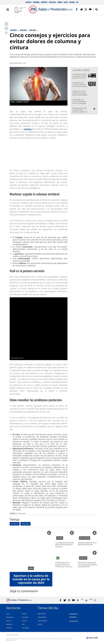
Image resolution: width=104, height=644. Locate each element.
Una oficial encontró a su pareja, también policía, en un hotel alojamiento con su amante (79, 78)
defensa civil (83, 558)
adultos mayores (85, 538)
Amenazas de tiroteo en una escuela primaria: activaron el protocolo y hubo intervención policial (80, 112)
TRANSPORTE (42, 617)
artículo (28, 129)
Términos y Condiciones (12, 635)
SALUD (40, 624)
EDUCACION (42, 614)
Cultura (72, 2)
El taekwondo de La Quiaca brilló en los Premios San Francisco (64, 565)
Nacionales (10, 617)
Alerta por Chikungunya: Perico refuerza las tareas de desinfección (88, 565)
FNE (77, 2)
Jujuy (8, 614)
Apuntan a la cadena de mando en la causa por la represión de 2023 (31, 579)
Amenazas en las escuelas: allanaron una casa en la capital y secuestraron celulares (80, 86)
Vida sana (25, 524)
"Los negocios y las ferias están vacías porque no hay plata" (65, 545)
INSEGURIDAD (42, 621)
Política (29, 2)
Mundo (60, 2)
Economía (36, 2)
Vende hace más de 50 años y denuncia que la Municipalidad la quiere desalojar (80, 94)
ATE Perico (60, 538)
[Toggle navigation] (8, 10)
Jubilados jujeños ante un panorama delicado (87, 544)
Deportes (44, 2)
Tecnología (26, 628)
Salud (66, 2)
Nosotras (15, 524)
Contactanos (74, 621)
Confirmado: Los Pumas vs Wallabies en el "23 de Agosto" (79, 101)
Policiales (52, 2)
